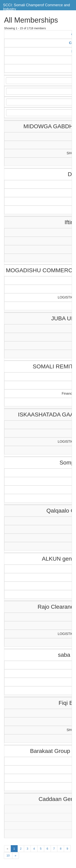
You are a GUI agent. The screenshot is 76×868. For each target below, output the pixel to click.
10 (8, 855)
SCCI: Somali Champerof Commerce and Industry (36, 7)
